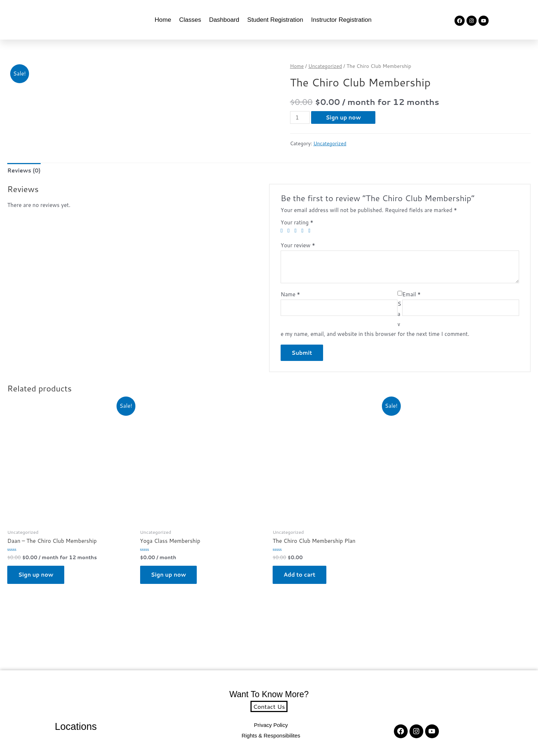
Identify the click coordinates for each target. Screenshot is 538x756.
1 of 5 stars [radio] (283, 231)
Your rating (297, 222)
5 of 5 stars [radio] (311, 231)
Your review (298, 245)
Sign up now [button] (36, 575)
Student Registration (275, 20)
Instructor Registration (341, 20)
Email (411, 294)
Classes (190, 20)
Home (163, 20)
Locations (76, 727)
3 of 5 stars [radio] (297, 231)
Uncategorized (325, 66)
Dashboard (224, 20)
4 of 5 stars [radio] (304, 231)
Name (290, 294)
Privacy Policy (271, 725)
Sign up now (343, 117)
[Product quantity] (300, 117)
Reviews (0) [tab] (24, 170)
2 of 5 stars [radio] (290, 231)
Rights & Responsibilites (271, 735)
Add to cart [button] (299, 575)
